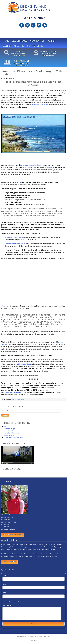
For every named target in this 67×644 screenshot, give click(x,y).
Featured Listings (9, 429)
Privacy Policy (46, 636)
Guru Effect (33, 641)
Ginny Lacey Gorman (25, 364)
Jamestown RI (50, 167)
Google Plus (33, 25)
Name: (5, 576)
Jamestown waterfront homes (15, 244)
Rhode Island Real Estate (33, 9)
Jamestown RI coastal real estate (31, 165)
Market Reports (18, 400)
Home (6, 41)
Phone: (5, 593)
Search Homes (20, 41)
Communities (37, 41)
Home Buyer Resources (11, 431)
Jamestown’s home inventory (14, 237)
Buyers (51, 41)
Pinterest (39, 25)
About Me (19, 46)
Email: (5, 584)
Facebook (22, 25)
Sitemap (40, 636)
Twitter (27, 25)
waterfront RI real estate (40, 105)
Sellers (7, 46)
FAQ (5, 427)
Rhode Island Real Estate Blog (13, 437)
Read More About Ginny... (13, 535)
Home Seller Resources (11, 433)
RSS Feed (45, 25)
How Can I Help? (8, 605)
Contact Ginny (35, 46)
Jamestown (18, 182)
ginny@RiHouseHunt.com (15, 392)
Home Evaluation (9, 562)
